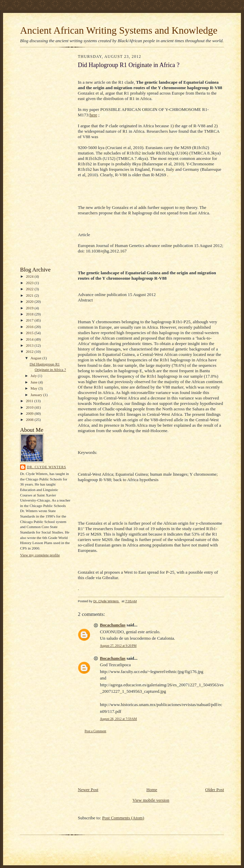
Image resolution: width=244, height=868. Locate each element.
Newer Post (88, 790)
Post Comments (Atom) (123, 818)
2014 (30, 339)
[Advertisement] (40, 159)
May (34, 388)
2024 (30, 276)
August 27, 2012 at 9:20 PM (118, 646)
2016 (30, 327)
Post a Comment (95, 731)
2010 (30, 407)
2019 (30, 308)
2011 (30, 401)
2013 (30, 345)
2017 (30, 320)
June (34, 382)
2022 (30, 289)
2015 (30, 333)
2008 (30, 420)
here (93, 115)
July (34, 376)
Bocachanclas (113, 625)
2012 (30, 351)
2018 (30, 314)
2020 (30, 301)
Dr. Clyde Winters (47, 467)
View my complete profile (40, 555)
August (37, 358)
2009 (30, 413)
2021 (30, 295)
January (37, 395)
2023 (30, 283)
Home (152, 790)
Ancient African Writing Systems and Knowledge (119, 30)
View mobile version (151, 800)
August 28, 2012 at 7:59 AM (118, 719)
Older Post (215, 790)
